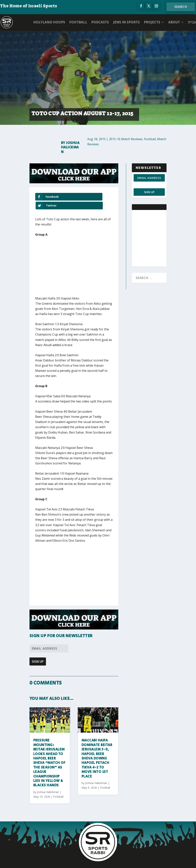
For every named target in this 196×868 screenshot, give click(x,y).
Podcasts (100, 22)
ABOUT (174, 22)
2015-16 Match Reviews (126, 139)
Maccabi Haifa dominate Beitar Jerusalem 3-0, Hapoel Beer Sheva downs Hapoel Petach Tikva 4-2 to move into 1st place (97, 750)
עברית (192, 22)
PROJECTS (152, 22)
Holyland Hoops (49, 22)
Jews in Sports (126, 22)
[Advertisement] (92, 260)
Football (78, 22)
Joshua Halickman (70, 148)
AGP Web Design (121, 862)
